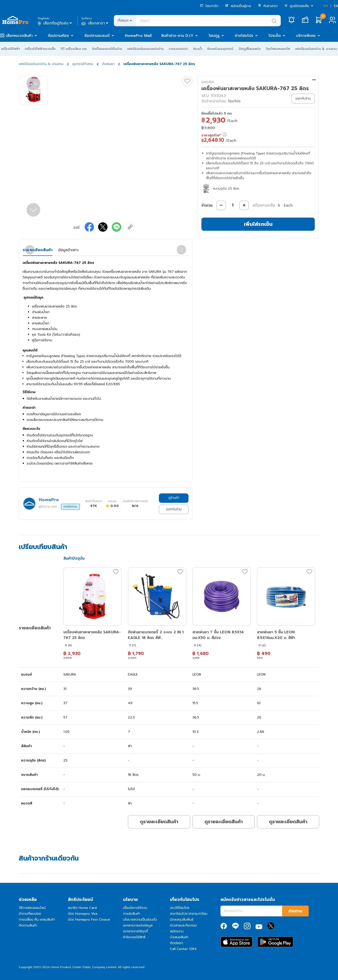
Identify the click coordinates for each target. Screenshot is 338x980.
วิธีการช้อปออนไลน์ (32, 908)
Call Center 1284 (183, 949)
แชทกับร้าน (174, 509)
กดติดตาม (70, 507)
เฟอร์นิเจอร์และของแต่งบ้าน (145, 49)
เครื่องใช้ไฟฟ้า (11, 49)
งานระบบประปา (178, 49)
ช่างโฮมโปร (244, 36)
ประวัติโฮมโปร (180, 908)
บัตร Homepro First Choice (89, 920)
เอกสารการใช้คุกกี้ (135, 931)
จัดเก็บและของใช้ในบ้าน (107, 49)
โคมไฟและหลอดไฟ (278, 49)
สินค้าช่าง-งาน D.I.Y (177, 36)
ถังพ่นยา (108, 64)
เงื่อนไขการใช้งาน (135, 908)
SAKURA (208, 82)
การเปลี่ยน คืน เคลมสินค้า (37, 920)
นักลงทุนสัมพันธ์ (182, 920)
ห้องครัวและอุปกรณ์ (220, 49)
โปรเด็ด (275, 36)
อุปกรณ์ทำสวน (83, 64)
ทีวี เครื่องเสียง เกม (74, 49)
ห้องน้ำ (198, 49)
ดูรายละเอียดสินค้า (159, 822)
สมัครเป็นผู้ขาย (238, 6)
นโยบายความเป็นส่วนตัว (140, 920)
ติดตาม (295, 911)
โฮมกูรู (214, 36)
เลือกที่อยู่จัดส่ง (55, 23)
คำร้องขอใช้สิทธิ (134, 937)
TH (325, 6)
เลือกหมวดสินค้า (19, 36)
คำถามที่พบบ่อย (30, 914)
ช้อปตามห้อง (58, 36)
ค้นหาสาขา (268, 6)
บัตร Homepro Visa (83, 914)
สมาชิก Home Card (82, 908)
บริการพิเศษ (306, 36)
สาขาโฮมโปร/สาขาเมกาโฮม (189, 914)
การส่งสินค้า (132, 914)
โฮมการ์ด (209, 6)
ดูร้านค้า (174, 498)
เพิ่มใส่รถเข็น (258, 224)
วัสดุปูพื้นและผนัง (250, 49)
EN (336, 6)
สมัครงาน (177, 931)
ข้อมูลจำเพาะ (68, 250)
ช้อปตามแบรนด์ (97, 36)
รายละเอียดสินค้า (38, 250)
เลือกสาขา (95, 23)
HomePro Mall (138, 36)
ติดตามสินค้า (28, 925)
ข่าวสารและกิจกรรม (183, 925)
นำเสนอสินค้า (179, 937)
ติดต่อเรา (177, 943)
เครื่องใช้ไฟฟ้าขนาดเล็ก (40, 49)
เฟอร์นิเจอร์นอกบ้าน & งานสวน (316, 49)
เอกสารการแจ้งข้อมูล (138, 925)
